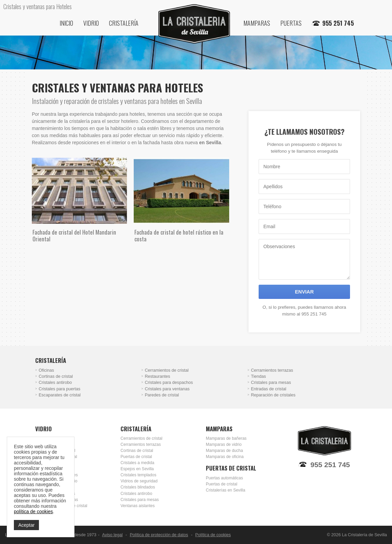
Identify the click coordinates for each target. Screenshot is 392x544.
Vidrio (91, 23)
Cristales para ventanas (167, 389)
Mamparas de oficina (225, 457)
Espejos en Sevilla (137, 469)
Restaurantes (158, 376)
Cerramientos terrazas (272, 370)
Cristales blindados (138, 487)
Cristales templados (138, 475)
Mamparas (257, 23)
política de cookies (33, 512)
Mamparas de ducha (224, 451)
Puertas (291, 23)
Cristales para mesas (271, 383)
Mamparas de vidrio (224, 444)
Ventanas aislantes (138, 506)
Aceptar (26, 525)
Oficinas (46, 370)
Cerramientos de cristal (167, 370)
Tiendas (258, 376)
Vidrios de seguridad (139, 481)
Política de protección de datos (159, 535)
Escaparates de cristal (60, 395)
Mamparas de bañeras (226, 438)
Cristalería (124, 23)
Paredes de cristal (162, 395)
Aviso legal (113, 535)
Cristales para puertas (59, 389)
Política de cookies (213, 535)
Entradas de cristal (268, 389)
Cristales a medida (137, 463)
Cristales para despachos (169, 383)
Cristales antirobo (55, 383)
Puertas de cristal (136, 457)
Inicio (66, 23)
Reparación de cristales (273, 395)
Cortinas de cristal (56, 376)
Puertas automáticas (224, 478)
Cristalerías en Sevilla (225, 490)
